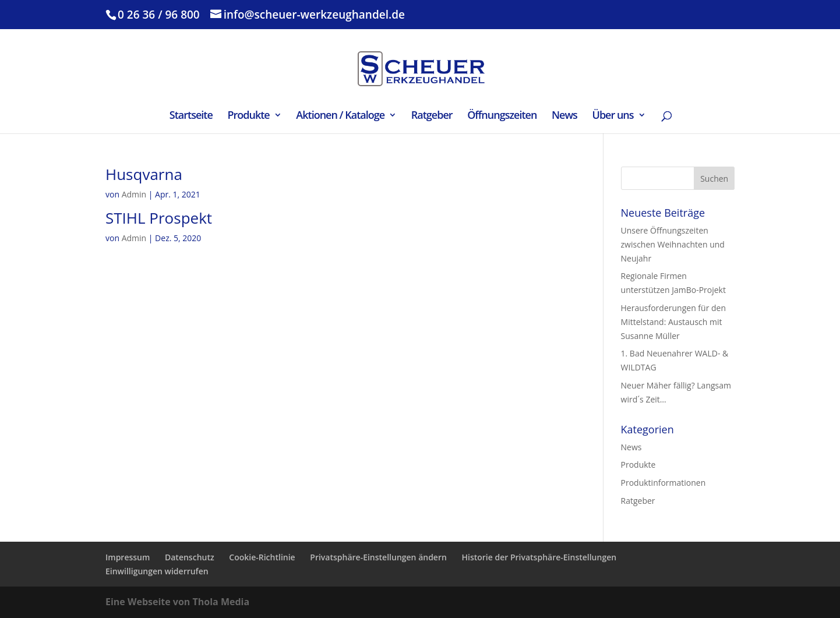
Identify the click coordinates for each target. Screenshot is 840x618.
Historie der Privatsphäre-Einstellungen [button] (539, 557)
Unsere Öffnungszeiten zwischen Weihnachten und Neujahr (673, 244)
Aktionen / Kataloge (340, 116)
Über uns (613, 116)
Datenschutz (190, 557)
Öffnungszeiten (502, 116)
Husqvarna (144, 174)
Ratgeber (432, 116)
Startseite (191, 116)
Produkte (248, 116)
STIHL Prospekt (159, 218)
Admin (134, 194)
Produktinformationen (663, 483)
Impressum (128, 557)
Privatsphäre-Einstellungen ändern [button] (378, 557)
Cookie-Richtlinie (262, 557)
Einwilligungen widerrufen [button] (157, 571)
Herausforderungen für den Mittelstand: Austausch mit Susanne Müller (673, 322)
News (564, 116)
